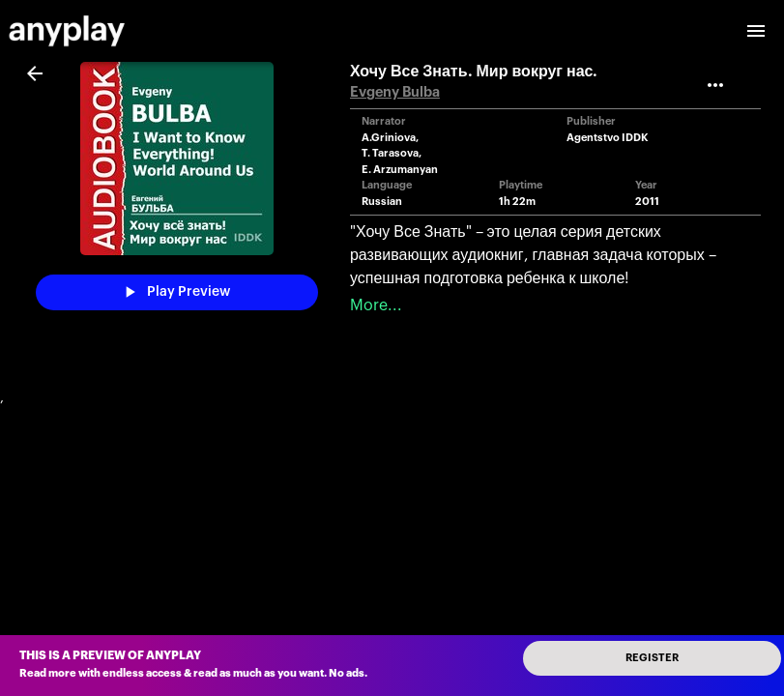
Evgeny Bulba (395, 92)
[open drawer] (756, 31)
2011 (647, 202)
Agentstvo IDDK (608, 138)
